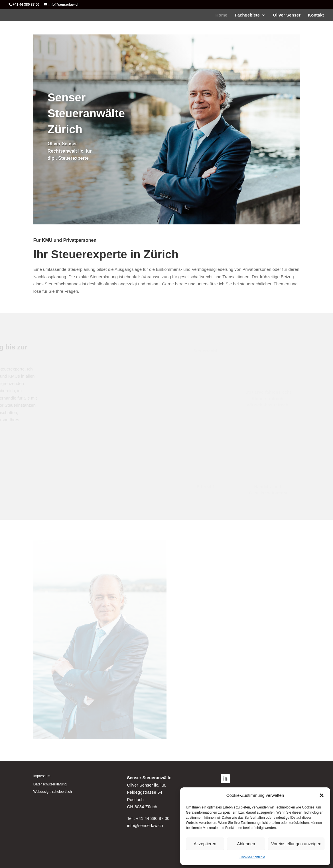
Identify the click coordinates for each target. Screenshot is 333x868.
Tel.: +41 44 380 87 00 (148, 818)
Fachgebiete (247, 15)
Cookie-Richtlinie (252, 857)
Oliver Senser (287, 15)
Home (222, 15)
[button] (322, 795)
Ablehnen (246, 844)
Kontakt (316, 15)
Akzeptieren (205, 844)
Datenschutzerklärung (50, 784)
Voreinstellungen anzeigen (296, 844)
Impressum (42, 776)
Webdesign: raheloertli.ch (53, 792)
